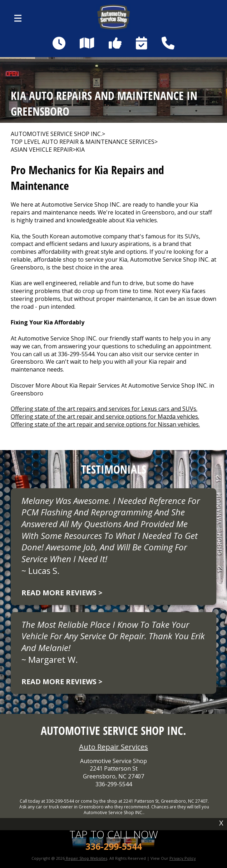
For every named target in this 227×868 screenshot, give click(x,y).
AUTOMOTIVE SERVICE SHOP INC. (56, 134)
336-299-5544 (76, 354)
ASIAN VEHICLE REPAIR (42, 150)
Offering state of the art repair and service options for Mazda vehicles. (105, 417)
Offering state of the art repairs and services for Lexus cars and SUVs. (104, 409)
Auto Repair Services (113, 747)
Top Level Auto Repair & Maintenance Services (83, 142)
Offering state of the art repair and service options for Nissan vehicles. (105, 424)
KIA (80, 150)
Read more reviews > (62, 593)
